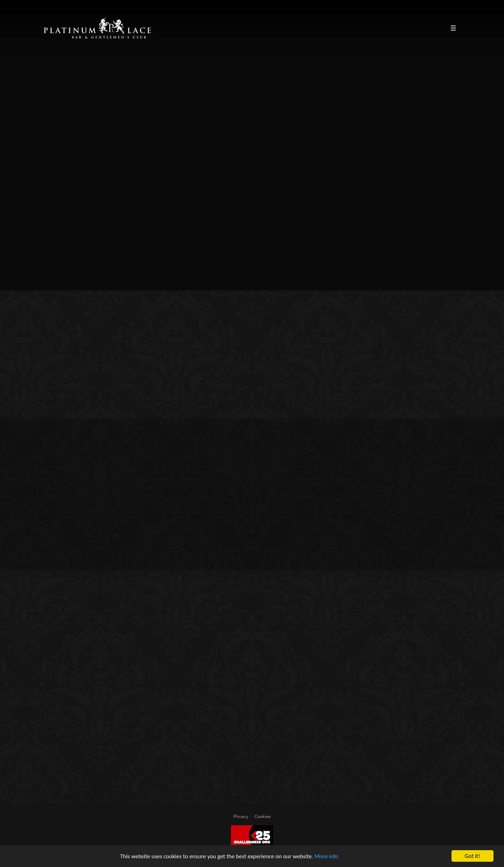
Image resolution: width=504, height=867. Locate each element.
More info (327, 857)
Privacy (241, 816)
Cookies (263, 816)
